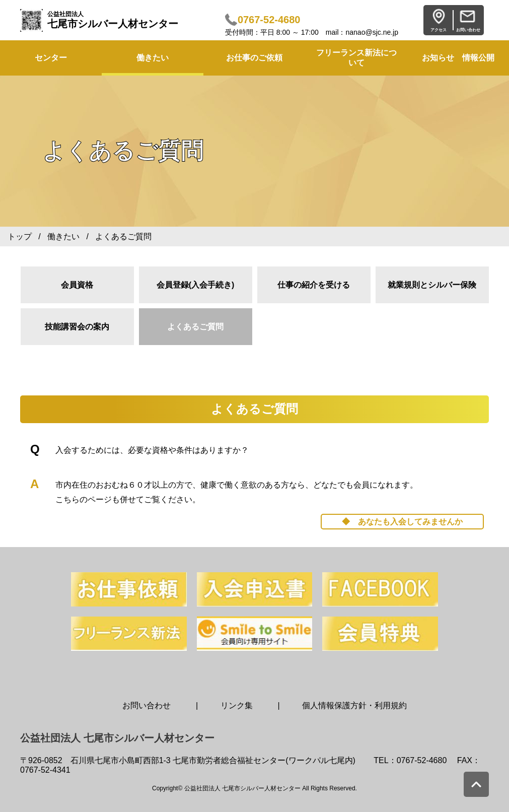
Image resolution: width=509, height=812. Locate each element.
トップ (20, 236)
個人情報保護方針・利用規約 (354, 705)
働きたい (153, 58)
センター (51, 58)
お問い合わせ (147, 705)
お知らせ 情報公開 (458, 58)
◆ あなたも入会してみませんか (402, 522)
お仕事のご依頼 (254, 58)
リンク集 (237, 705)
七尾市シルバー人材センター (113, 20)
